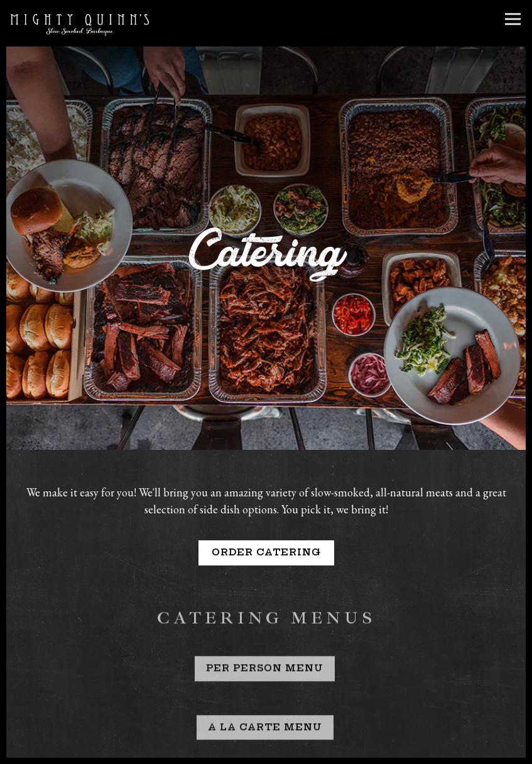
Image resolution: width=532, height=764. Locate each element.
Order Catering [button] (266, 533)
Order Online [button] (266, 751)
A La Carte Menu (265, 711)
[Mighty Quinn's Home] (80, 23)
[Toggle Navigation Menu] (513, 19)
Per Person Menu (265, 652)
